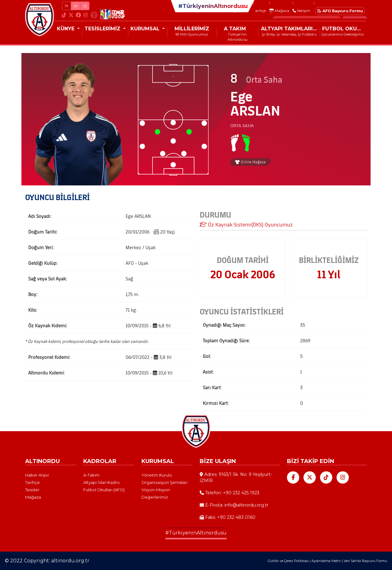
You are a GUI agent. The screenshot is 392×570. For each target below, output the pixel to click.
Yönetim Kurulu (157, 475)
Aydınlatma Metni (326, 561)
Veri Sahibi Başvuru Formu (365, 561)
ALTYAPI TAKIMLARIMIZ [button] (290, 29)
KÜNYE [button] (66, 29)
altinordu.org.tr (70, 561)
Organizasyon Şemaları (164, 482)
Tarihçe (259, 11)
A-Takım (91, 475)
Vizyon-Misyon (156, 490)
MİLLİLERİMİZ (192, 29)
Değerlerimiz (155, 497)
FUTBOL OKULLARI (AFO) (344, 29)
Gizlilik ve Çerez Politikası (288, 561)
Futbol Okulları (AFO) (104, 490)
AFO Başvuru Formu (340, 11)
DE (85, 6)
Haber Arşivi (37, 475)
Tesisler (32, 490)
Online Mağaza (250, 162)
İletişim (301, 11)
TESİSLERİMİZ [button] (103, 29)
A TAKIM (235, 29)
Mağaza (279, 11)
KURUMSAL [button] (146, 29)
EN (76, 6)
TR (66, 6)
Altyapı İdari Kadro (102, 482)
